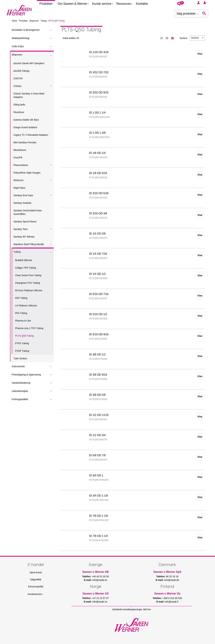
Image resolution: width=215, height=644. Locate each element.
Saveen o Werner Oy (167, 594)
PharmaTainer (21, 165)
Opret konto (36, 572)
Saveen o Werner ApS (167, 572)
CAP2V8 (18, 78)
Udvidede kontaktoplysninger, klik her (131, 609)
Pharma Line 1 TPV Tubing (29, 328)
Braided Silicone (24, 260)
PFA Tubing (21, 313)
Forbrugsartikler (20, 399)
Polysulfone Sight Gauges (27, 173)
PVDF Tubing (22, 351)
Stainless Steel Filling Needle (29, 244)
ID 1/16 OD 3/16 (99, 52)
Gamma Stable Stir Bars (26, 120)
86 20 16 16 (172, 576)
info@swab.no (100, 602)
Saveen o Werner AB (96, 572)
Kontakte (142, 4)
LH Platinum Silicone (26, 306)
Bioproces (34, 21)
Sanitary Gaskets (22, 203)
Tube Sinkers (20, 358)
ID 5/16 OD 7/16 (99, 294)
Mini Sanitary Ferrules (25, 142)
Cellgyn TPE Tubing (25, 268)
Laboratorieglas (20, 391)
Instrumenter (18, 366)
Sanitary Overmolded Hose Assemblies (28, 212)
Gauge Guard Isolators (25, 127)
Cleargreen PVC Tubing (28, 283)
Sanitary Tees (21, 229)
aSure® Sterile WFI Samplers (29, 63)
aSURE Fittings (21, 71)
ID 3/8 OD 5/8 (97, 395)
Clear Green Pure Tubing (28, 275)
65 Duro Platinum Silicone (29, 290)
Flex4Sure (19, 112)
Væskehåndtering (21, 383)
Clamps (17, 86)
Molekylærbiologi (21, 38)
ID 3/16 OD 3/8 (98, 213)
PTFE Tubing (22, 343)
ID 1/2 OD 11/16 (99, 415)
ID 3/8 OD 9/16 (98, 375)
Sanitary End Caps (23, 195)
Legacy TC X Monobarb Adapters (31, 135)
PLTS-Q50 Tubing (24, 336)
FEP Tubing (21, 298)
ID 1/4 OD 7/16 (98, 254)
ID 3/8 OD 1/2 (97, 355)
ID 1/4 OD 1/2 (97, 274)
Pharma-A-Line (23, 321)
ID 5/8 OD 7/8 (97, 455)
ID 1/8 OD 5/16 (98, 173)
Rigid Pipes (19, 188)
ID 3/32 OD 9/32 (99, 92)
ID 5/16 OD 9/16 (99, 334)
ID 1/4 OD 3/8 (97, 234)
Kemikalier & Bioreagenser (26, 30)
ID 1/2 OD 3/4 (97, 435)
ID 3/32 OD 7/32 (99, 72)
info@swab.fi (171, 602)
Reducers (18, 180)
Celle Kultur (18, 46)
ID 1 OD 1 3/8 (97, 133)
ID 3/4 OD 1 (96, 475)
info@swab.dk (171, 580)
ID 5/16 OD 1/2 (98, 314)
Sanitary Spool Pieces (25, 222)
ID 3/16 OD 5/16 (99, 193)
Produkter (46, 4)
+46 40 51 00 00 (100, 576)
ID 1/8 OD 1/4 (97, 153)
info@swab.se (100, 580)
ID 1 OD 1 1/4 (97, 113)
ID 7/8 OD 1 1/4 (99, 536)
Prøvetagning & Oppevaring (26, 375)
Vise (200, 54)
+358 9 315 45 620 (172, 598)
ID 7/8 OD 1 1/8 (99, 516)
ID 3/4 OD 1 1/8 (99, 496)
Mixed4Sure (20, 150)
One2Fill (18, 158)
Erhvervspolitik (36, 587)
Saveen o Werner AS (96, 594)
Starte (14, 21)
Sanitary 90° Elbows (24, 237)
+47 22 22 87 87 (100, 598)
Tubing (44, 21)
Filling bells (19, 105)
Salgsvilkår (36, 579)
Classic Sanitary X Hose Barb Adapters (29, 95)
